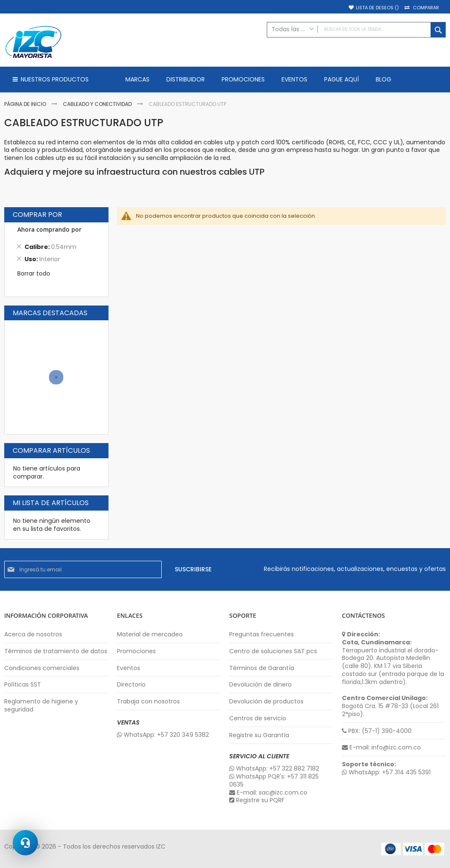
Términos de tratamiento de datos (56, 651)
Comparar (426, 8)
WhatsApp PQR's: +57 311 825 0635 (274, 781)
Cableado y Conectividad (98, 104)
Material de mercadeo (150, 634)
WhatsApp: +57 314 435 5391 (386, 772)
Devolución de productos (266, 702)
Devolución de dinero (260, 685)
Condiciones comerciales (42, 668)
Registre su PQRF (257, 800)
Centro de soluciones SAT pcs (273, 651)
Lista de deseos (377, 8)
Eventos (129, 668)
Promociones (136, 651)
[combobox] (356, 30)
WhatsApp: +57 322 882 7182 (274, 769)
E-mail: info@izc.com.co (381, 748)
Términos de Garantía (262, 668)
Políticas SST (23, 685)
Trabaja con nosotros (148, 702)
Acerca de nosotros (33, 634)
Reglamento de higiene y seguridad (41, 706)
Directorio (131, 685)
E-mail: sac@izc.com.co (268, 793)
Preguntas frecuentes (262, 634)
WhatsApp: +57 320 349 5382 (163, 735)
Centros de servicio (258, 718)
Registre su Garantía (259, 735)
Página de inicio (26, 104)
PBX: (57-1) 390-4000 (377, 731)
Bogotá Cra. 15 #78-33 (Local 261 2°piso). (390, 706)
